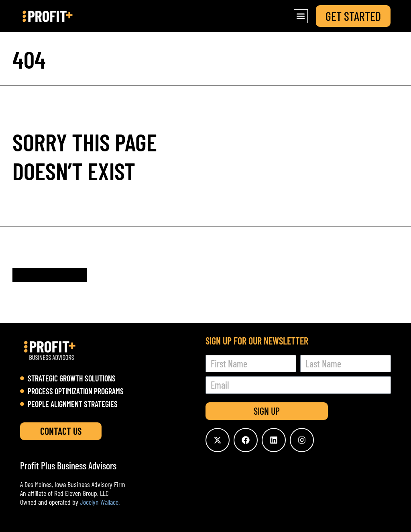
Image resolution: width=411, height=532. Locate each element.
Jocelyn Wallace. (100, 502)
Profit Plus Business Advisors (68, 466)
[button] (301, 16)
